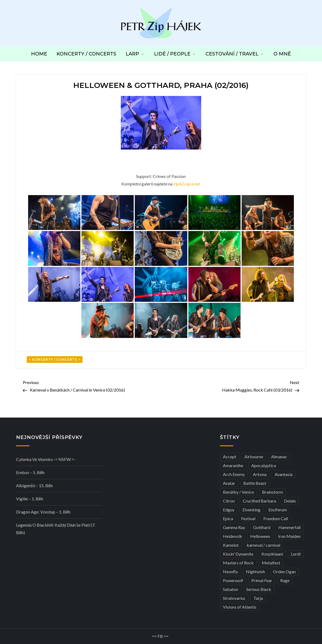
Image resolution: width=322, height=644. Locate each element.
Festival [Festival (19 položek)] (248, 518)
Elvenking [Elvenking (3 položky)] (251, 510)
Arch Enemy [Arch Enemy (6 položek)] (234, 474)
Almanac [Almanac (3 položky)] (279, 457)
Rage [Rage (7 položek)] (285, 580)
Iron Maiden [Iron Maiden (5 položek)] (289, 536)
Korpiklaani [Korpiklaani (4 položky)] (272, 554)
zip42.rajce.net (187, 184)
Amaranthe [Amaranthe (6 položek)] (233, 465)
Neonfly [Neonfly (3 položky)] (230, 572)
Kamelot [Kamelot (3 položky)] (231, 545)
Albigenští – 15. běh (34, 485)
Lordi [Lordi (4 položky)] (296, 554)
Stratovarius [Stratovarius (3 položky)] (234, 598)
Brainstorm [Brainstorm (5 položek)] (272, 492)
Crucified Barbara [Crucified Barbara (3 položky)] (259, 501)
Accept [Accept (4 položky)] (230, 457)
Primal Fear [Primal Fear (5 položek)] (262, 580)
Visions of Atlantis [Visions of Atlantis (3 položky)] (240, 607)
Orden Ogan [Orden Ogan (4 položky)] (284, 572)
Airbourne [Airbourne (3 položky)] (254, 457)
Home (39, 54)
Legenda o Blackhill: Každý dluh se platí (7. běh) (56, 529)
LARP (135, 54)
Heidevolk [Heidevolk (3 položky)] (233, 536)
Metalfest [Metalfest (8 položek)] (271, 563)
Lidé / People (175, 54)
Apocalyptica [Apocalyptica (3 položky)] (264, 465)
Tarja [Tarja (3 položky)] (258, 598)
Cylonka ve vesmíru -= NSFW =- (46, 459)
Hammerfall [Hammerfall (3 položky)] (289, 527)
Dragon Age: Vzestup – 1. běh (43, 512)
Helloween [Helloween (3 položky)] (260, 536)
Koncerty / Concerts (86, 54)
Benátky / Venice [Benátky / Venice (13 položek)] (238, 492)
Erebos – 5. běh (30, 472)
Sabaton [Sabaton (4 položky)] (231, 589)
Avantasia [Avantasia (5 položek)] (284, 474)
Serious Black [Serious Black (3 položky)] (259, 589)
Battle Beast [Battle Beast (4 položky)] (255, 483)
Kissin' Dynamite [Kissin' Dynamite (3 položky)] (238, 554)
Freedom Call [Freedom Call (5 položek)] (276, 518)
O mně (282, 54)
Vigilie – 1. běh (30, 499)
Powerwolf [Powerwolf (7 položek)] (233, 580)
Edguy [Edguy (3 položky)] (229, 510)
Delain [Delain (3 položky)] (290, 501)
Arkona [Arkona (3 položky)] (260, 474)
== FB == (160, 636)
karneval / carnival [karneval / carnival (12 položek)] (263, 545)
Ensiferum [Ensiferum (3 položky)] (278, 510)
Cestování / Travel (235, 54)
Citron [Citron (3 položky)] (229, 501)
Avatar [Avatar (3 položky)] (229, 483)
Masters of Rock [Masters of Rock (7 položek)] (238, 563)
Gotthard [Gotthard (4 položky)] (262, 527)
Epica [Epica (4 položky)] (228, 518)
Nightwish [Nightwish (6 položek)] (255, 572)
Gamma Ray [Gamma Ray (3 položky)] (234, 527)
